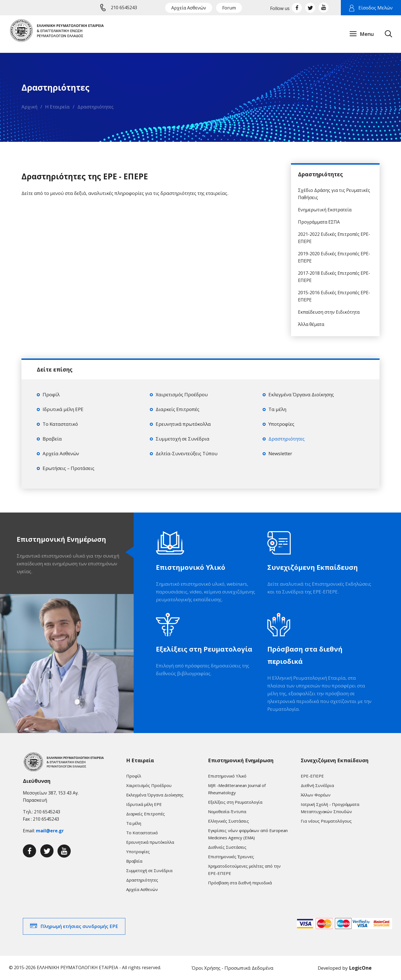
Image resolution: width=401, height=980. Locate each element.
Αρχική (29, 107)
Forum (229, 8)
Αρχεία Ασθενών (189, 8)
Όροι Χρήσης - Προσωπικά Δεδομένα (233, 968)
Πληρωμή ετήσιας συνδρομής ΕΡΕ (79, 926)
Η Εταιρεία (57, 107)
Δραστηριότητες (96, 107)
